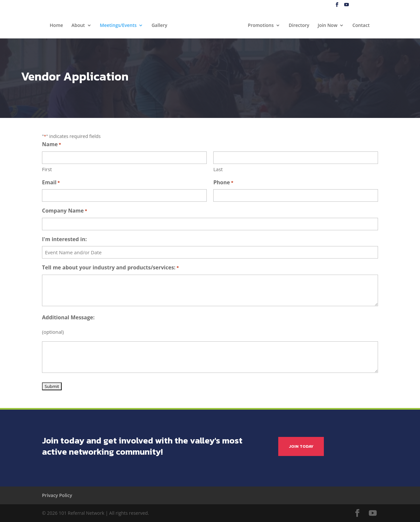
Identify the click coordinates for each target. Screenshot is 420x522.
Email (51, 183)
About (78, 26)
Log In (376, 5)
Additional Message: (68, 317)
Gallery (159, 26)
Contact (361, 26)
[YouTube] (346, 5)
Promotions (261, 26)
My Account (399, 5)
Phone (223, 183)
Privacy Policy (57, 495)
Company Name (65, 211)
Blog (360, 5)
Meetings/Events (118, 26)
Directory (299, 26)
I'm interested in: (64, 239)
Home (57, 26)
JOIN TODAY (301, 446)
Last (218, 169)
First (47, 169)
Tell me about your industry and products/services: (110, 268)
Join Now (327, 26)
